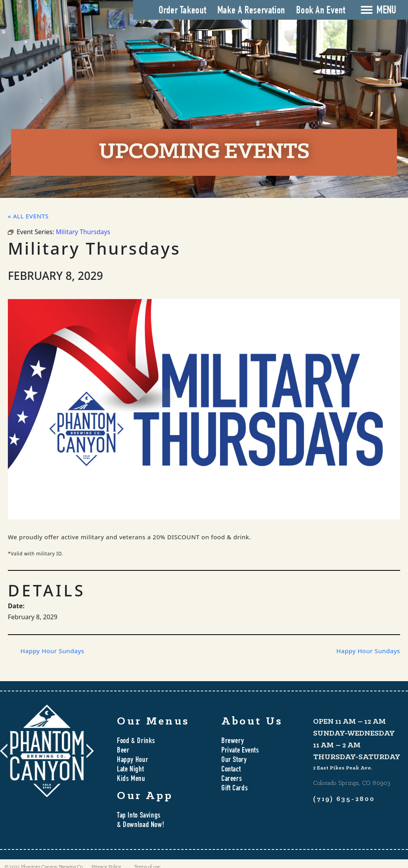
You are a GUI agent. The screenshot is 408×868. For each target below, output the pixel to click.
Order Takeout (182, 11)
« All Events (28, 216)
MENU (386, 11)
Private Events (240, 751)
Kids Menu (131, 779)
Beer (123, 751)
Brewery (233, 741)
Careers (232, 779)
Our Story (234, 760)
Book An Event (321, 11)
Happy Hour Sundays (52, 651)
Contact (231, 770)
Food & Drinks (136, 741)
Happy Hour (133, 760)
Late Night (130, 770)
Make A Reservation (251, 11)
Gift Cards (235, 789)
